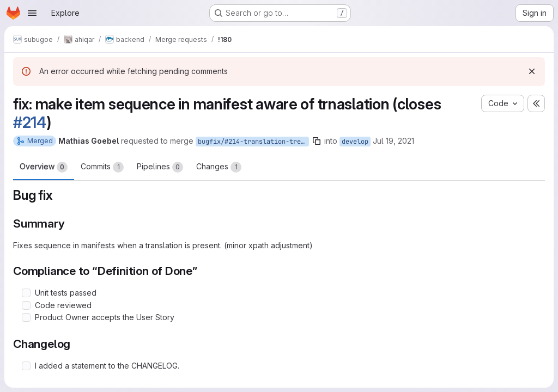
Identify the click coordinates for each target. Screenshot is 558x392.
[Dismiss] (532, 71)
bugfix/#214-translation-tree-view (253, 142)
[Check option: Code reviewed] (26, 305)
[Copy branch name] (317, 141)
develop (355, 142)
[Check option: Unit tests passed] (26, 293)
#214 (30, 122)
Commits (102, 167)
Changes (219, 167)
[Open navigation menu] (32, 13)
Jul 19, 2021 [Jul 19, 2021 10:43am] (393, 141)
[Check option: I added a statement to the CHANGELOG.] (26, 366)
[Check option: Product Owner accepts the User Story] (26, 317)
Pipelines (160, 167)
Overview (44, 167)
